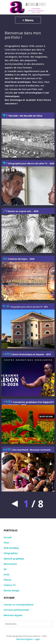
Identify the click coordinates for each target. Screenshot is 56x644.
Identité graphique (14, 559)
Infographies (11, 553)
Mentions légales (13, 615)
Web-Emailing (11, 548)
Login (37, 639)
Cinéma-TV (10, 585)
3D (5, 569)
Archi (6, 574)
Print (6, 543)
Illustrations (10, 564)
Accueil (8, 537)
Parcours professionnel (16, 610)
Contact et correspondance (19, 605)
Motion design (11, 590)
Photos (8, 580)
